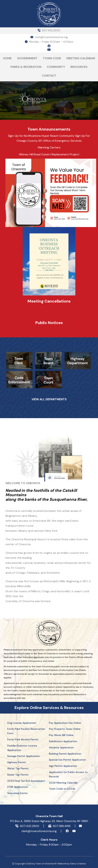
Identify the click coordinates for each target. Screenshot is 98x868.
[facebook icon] (49, 46)
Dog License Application (22, 723)
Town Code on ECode (62, 789)
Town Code (52, 58)
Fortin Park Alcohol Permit (23, 739)
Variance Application (61, 747)
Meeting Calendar (81, 58)
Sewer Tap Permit (18, 775)
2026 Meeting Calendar (63, 783)
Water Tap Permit (18, 768)
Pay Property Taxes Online (65, 729)
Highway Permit (17, 762)
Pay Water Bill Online (61, 735)
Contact (49, 76)
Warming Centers (49, 147)
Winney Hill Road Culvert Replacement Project (49, 154)
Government (27, 58)
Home (7, 58)
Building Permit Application (65, 754)
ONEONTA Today (72, 106)
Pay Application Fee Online (65, 723)
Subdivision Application (63, 741)
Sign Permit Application (63, 766)
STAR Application (18, 787)
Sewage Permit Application (24, 756)
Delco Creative (78, 864)
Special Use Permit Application (67, 760)
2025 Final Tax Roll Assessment (26, 781)
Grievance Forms (17, 793)
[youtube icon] (49, 50)
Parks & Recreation (26, 67)
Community (56, 67)
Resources (79, 67)
